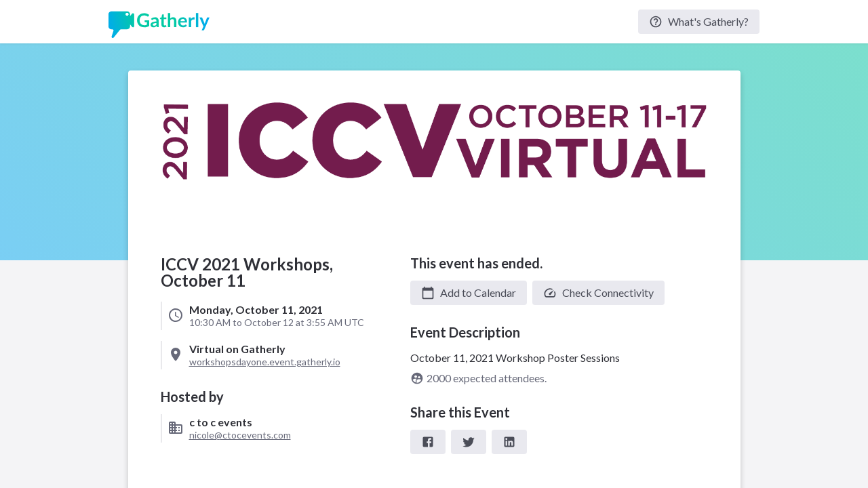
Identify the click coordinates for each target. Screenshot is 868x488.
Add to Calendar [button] (469, 293)
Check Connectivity (598, 293)
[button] (469, 293)
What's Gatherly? (699, 22)
